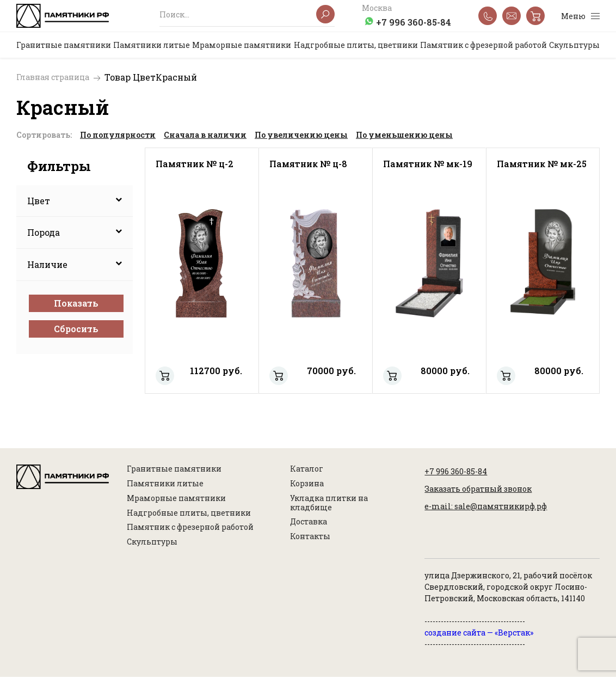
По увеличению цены (301, 135)
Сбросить (76, 329)
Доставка (309, 523)
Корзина (307, 484)
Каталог (307, 470)
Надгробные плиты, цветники (189, 514)
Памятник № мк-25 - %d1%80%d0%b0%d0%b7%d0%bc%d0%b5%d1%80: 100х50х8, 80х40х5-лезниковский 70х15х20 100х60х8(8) (506, 376)
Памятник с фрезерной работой (190, 529)
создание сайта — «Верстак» (479, 634)
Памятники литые (165, 484)
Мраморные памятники (176, 499)
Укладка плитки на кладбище (329, 504)
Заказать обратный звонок (478, 490)
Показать (76, 303)
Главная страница (53, 78)
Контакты (310, 538)
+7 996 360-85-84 (414, 22)
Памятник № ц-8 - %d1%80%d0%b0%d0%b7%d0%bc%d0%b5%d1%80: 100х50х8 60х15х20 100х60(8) (279, 376)
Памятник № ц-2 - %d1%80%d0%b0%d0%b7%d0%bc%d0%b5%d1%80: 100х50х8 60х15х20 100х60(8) (165, 376)
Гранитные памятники (174, 470)
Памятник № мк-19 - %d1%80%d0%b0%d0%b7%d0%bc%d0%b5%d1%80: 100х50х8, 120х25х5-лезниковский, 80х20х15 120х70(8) (392, 376)
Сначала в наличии (205, 135)
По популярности (118, 135)
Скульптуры (152, 543)
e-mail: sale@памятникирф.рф (486, 507)
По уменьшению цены (404, 135)
